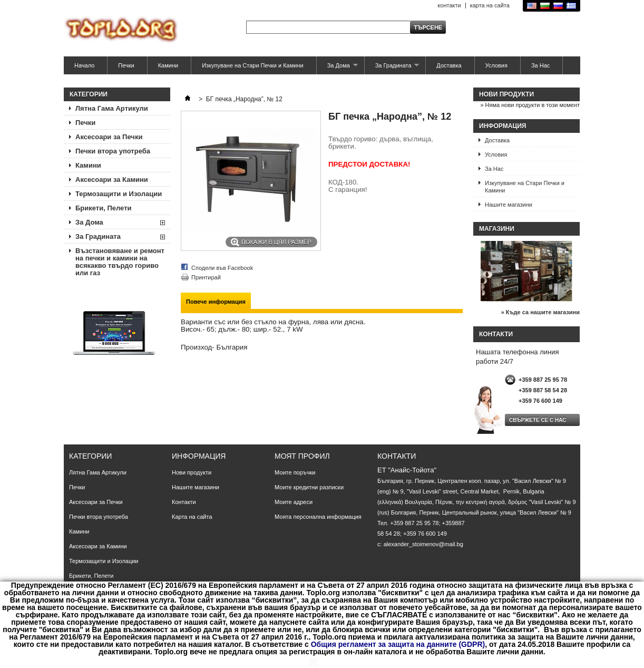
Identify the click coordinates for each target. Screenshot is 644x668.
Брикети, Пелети (104, 208)
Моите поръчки (295, 472)
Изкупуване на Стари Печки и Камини (253, 65)
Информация (502, 126)
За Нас (540, 65)
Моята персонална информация (318, 517)
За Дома (337, 68)
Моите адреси (294, 502)
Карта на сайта (192, 517)
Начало (84, 65)
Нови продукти (506, 94)
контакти (449, 5)
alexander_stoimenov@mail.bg (423, 544)
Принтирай (206, 277)
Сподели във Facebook (222, 268)
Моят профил (302, 456)
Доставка (449, 65)
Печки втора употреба (113, 151)
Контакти (184, 502)
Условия (496, 65)
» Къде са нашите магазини (540, 312)
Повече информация (216, 302)
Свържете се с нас (538, 420)
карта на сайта (490, 5)
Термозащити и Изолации (119, 194)
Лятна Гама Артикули (112, 108)
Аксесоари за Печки (109, 137)
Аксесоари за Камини (112, 180)
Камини (168, 65)
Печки (126, 65)
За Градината (392, 68)
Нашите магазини (509, 205)
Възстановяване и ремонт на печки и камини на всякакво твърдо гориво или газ (120, 262)
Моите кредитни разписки (309, 487)
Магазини (497, 229)
